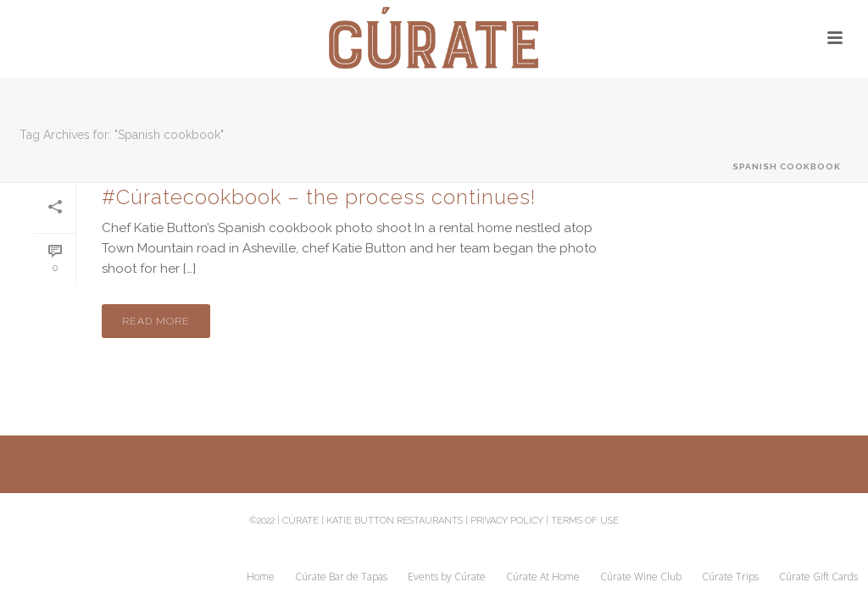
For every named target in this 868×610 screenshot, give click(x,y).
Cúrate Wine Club (641, 577)
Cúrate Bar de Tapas (341, 577)
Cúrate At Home (543, 577)
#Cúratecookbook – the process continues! (319, 197)
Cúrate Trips (730, 577)
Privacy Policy (507, 521)
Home (261, 577)
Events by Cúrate (447, 577)
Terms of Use (585, 521)
